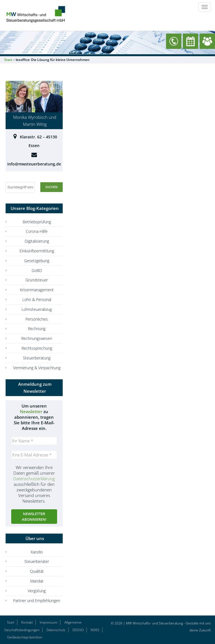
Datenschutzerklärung (34, 479)
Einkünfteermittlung (37, 251)
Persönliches (37, 319)
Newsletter (31, 411)
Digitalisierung (37, 241)
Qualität (37, 571)
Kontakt (27, 622)
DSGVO (78, 630)
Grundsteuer (37, 280)
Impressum (49, 622)
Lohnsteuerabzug (37, 309)
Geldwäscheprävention (25, 637)
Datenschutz (56, 630)
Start (11, 622)
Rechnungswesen (37, 338)
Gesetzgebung (37, 261)
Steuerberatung (37, 358)
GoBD (37, 270)
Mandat (37, 581)
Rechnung (37, 329)
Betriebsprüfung (37, 222)
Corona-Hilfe (37, 231)
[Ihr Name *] (34, 441)
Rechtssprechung (37, 348)
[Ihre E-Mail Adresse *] (34, 455)
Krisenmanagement (37, 290)
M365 (95, 630)
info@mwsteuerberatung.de (34, 164)
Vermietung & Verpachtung (37, 368)
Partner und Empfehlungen (37, 601)
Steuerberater (37, 561)
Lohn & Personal (37, 299)
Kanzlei (37, 552)
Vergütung (37, 591)
